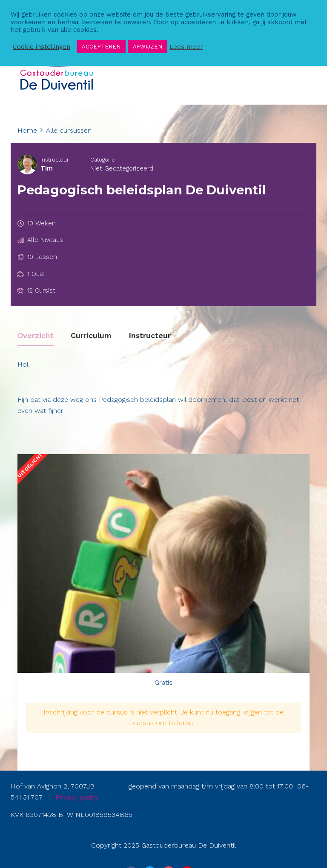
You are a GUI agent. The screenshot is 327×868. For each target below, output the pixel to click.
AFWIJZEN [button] (148, 47)
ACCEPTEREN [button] (101, 47)
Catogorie (103, 160)
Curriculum (91, 336)
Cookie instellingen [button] (42, 47)
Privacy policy (77, 797)
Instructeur (55, 160)
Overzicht (36, 336)
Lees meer (186, 47)
